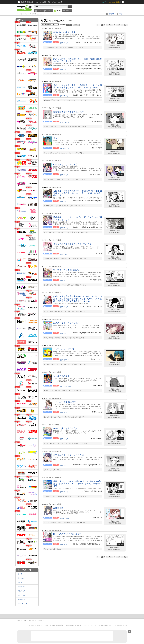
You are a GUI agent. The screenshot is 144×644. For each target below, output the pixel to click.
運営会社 (32, 625)
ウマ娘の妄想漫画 (61, 376)
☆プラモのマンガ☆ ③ (64, 349)
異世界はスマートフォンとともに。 (70, 455)
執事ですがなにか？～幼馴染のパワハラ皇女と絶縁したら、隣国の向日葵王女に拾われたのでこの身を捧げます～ (78, 484)
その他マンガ (22, 600)
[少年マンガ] (64, 96)
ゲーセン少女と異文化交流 (65, 429)
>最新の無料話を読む (115, 48)
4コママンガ (22, 595)
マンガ (58, 11)
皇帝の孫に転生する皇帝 (64, 32)
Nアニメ (54, 2)
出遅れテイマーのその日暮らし (67, 323)
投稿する (112, 14)
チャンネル (38, 2)
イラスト (49, 11)
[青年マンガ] (64, 43)
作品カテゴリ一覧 (24, 570)
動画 (23, 2)
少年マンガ (21, 578)
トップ (39, 11)
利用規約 (39, 625)
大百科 (44, 2)
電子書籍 (68, 11)
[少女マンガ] (64, 69)
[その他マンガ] (65, 122)
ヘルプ (46, 625)
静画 (27, 2)
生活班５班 (58, 508)
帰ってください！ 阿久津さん (67, 270)
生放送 (31, 2)
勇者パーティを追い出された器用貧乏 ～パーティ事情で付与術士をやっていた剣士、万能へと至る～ (78, 86)
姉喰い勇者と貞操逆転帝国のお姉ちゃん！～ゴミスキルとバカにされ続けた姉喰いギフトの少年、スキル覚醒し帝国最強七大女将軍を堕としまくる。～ (78, 299)
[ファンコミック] (66, 386)
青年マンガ (21, 582)
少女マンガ (21, 587)
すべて (20, 574)
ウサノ (56, 138)
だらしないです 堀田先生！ (66, 402)
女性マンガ (21, 591)
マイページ (123, 14)
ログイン (104, 2)
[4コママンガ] (65, 518)
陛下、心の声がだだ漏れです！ (67, 534)
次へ (126, 25)
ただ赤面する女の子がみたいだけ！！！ (72, 112)
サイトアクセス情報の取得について (102, 625)
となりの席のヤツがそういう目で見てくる (73, 244)
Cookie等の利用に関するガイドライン (77, 625)
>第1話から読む (115, 46)
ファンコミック (23, 604)
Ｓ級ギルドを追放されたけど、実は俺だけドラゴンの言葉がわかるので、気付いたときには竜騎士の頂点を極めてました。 (78, 193)
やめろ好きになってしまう (65, 164)
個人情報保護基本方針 (57, 625)
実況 (49, 2)
